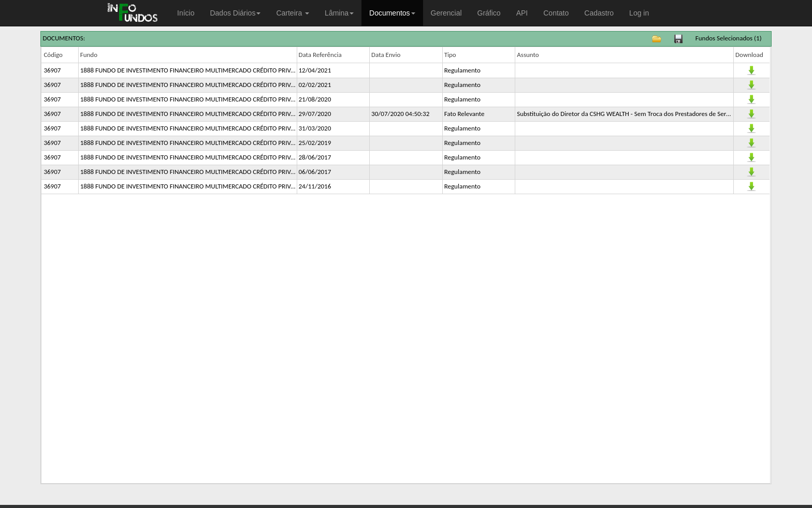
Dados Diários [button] (235, 13)
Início (186, 13)
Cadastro (599, 13)
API (522, 13)
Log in (639, 13)
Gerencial (446, 13)
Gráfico (489, 13)
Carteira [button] (293, 13)
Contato (556, 13)
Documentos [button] (392, 13)
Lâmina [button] (339, 13)
